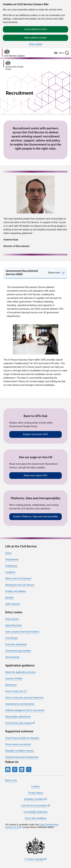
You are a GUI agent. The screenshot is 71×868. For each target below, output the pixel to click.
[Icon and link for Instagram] (15, 769)
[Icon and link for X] (29, 769)
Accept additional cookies (35, 29)
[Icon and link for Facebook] (8, 769)
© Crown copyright (34, 859)
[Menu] (58, 53)
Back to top (11, 780)
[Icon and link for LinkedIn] (22, 769)
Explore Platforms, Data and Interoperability (35, 517)
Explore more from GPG (35, 434)
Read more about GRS (36, 475)
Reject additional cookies (36, 38)
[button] (67, 53)
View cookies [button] (35, 44)
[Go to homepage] (13, 53)
